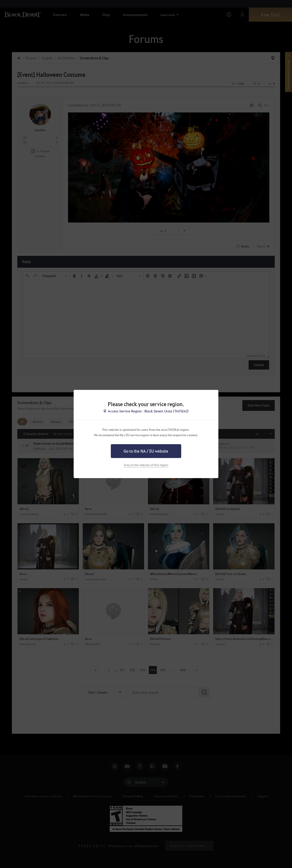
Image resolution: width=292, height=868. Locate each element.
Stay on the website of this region (146, 465)
